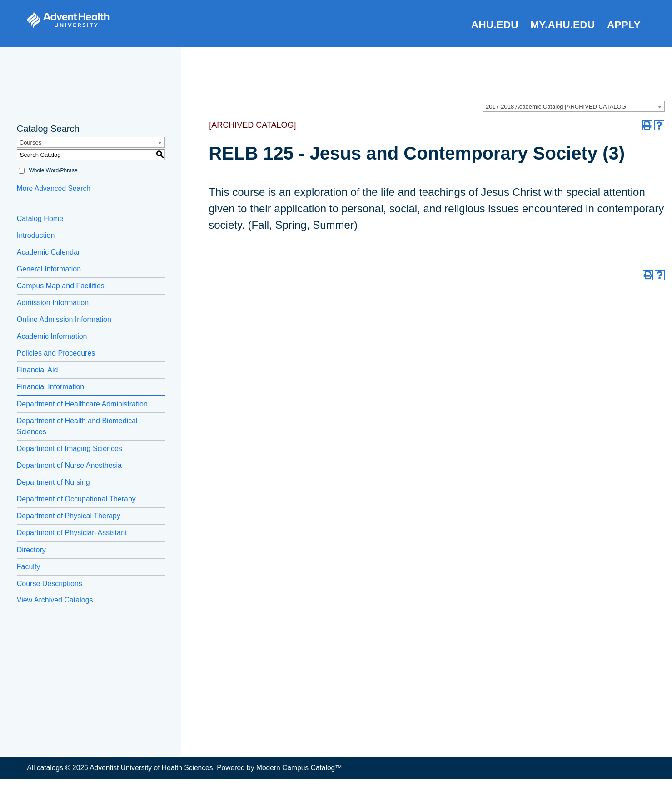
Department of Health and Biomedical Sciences (77, 426)
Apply (624, 25)
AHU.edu (495, 25)
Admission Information (53, 303)
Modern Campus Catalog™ (299, 768)
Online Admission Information (64, 319)
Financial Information (51, 387)
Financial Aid (37, 370)
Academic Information (52, 336)
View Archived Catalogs (55, 600)
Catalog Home (40, 218)
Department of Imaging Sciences (70, 449)
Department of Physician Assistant (72, 533)
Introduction (36, 235)
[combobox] (574, 106)
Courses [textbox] (30, 143)
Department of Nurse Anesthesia (69, 465)
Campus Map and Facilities (61, 286)
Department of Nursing (53, 482)
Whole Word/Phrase (53, 170)
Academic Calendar (49, 252)
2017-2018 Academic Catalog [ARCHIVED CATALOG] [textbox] (557, 107)
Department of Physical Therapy (69, 516)
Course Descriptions (50, 584)
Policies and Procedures (56, 353)
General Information (49, 269)
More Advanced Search (54, 188)
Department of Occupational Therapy (76, 499)
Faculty (29, 567)
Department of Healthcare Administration (82, 404)
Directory (31, 550)
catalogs (50, 768)
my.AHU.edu (562, 25)
